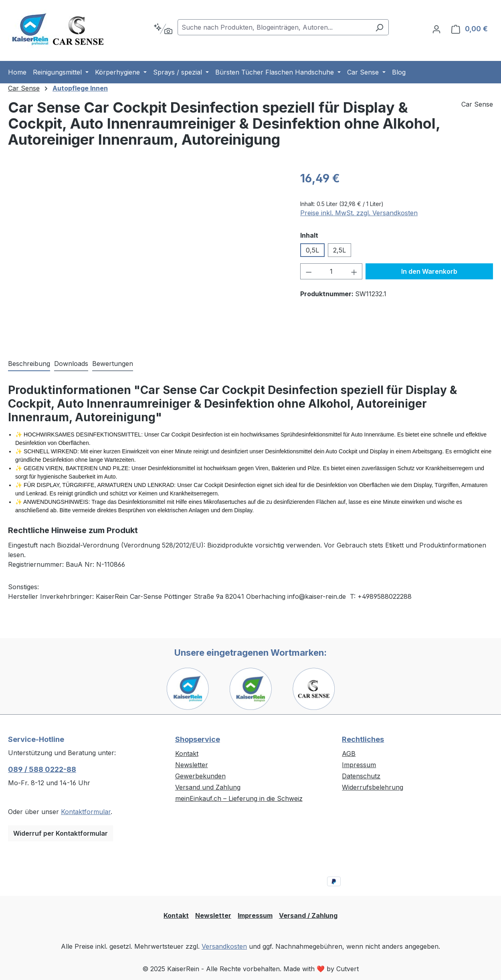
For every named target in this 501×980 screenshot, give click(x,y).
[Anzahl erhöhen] (354, 271)
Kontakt (187, 754)
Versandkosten (224, 946)
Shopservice (198, 739)
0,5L (312, 250)
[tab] (29, 364)
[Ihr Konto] (436, 29)
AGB (349, 754)
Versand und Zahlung (208, 787)
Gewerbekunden (200, 776)
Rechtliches (363, 739)
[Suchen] (379, 27)
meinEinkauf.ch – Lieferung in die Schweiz (239, 798)
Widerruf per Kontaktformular (61, 833)
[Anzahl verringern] (309, 271)
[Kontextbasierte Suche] (163, 29)
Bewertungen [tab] (113, 364)
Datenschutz (361, 776)
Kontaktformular (86, 812)
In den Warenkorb (429, 271)
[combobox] (274, 27)
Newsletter (192, 765)
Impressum (359, 765)
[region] (146, 256)
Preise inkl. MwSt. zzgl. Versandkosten (359, 213)
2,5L (339, 250)
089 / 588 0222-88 (42, 769)
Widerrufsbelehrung (373, 787)
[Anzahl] (331, 271)
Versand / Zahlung (308, 915)
